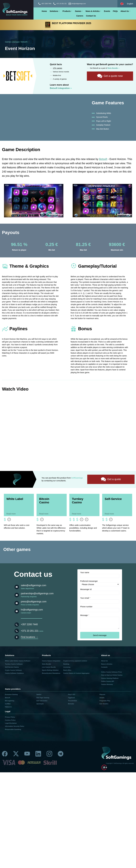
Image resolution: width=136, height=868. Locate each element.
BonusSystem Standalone (51, 674)
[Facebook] (5, 754)
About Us (125, 11)
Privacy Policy (10, 717)
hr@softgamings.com (32, 610)
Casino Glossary (107, 685)
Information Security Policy (15, 727)
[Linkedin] (38, 754)
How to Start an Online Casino (112, 675)
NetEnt (39, 695)
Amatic (102, 698)
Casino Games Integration (51, 661)
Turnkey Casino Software (14, 664)
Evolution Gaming (11, 695)
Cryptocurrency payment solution (75, 661)
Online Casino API (108, 682)
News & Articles (93, 11)
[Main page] (17, 10)
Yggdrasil (71, 698)
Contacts (104, 667)
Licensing (67, 667)
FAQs (115, 11)
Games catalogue (12, 42)
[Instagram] (49, 754)
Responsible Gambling (13, 730)
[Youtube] (27, 754)
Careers (80, 16)
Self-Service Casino (12, 667)
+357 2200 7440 (29, 625)
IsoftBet (8, 704)
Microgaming (10, 701)
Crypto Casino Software (13, 671)
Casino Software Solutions (14, 674)
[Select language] (127, 4)
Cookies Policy (10, 720)
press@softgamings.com (34, 602)
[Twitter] (16, 754)
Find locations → (29, 637)
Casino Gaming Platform (110, 679)
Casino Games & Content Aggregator (76, 674)
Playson (102, 695)
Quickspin (40, 704)
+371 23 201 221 (30, 631)
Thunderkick (72, 701)
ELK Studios (104, 704)
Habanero (8, 707)
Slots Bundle (46, 664)
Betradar (71, 704)
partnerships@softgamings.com (37, 594)
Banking (66, 664)
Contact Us (91, 16)
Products (67, 11)
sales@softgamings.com (34, 586)
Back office (67, 671)
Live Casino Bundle (49, 667)
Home (44, 11)
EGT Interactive (42, 701)
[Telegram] (61, 754)
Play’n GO (72, 695)
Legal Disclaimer (11, 724)
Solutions (54, 11)
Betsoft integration (60, 88)
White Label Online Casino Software (18, 661)
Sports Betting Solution (50, 671)
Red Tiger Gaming (43, 698)
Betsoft (24, 42)
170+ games (58, 68)
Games (78, 11)
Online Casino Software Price (111, 672)
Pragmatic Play (105, 701)
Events (107, 11)
